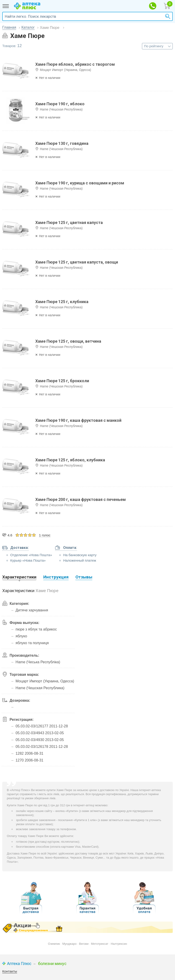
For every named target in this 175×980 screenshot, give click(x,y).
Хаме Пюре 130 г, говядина (62, 143)
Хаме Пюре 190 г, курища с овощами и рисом (80, 183)
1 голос (45, 535)
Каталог (28, 27)
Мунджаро (69, 944)
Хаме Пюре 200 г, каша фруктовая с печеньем (81, 499)
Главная (9, 27)
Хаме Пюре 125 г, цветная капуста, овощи (77, 262)
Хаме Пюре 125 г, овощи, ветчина (68, 341)
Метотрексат (100, 944)
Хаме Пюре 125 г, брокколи (62, 381)
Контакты (10, 971)
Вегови (84, 944)
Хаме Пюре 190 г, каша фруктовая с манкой (78, 420)
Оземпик (54, 944)
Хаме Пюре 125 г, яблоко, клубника (70, 460)
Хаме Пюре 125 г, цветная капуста (69, 222)
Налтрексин (119, 944)
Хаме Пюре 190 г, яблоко (60, 104)
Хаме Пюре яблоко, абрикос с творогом (75, 64)
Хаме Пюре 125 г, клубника (62, 302)
